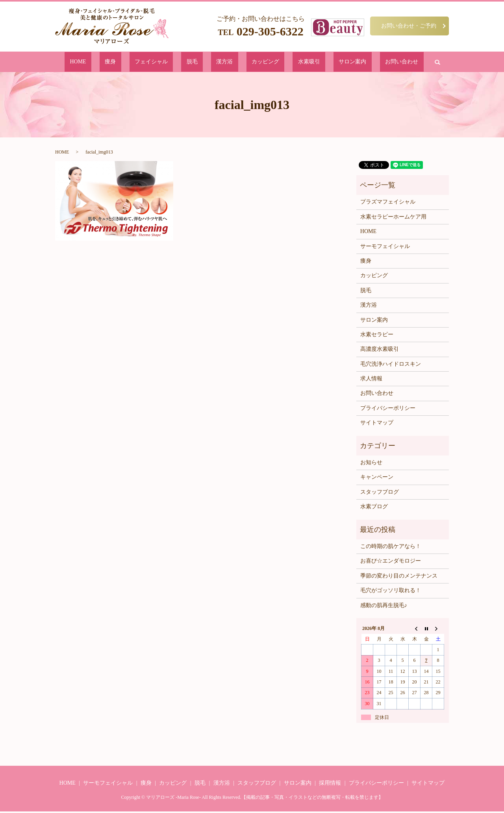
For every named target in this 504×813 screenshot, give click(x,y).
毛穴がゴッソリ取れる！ (391, 592)
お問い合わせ (354, 62)
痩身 (148, 62)
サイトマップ (377, 424)
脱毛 (205, 62)
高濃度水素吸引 (380, 351)
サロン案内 (317, 62)
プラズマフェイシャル (388, 203)
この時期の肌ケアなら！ (391, 548)
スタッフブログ (380, 494)
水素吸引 (286, 62)
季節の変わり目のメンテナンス (399, 577)
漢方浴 (226, 62)
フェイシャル (176, 62)
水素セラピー (377, 336)
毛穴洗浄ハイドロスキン (391, 366)
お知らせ (371, 464)
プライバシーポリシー (388, 410)
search (383, 63)
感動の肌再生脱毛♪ (384, 607)
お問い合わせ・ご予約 (409, 26)
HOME (127, 62)
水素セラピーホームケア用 (393, 218)
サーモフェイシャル (385, 247)
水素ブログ (374, 508)
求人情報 (371, 380)
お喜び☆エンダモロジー (391, 562)
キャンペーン (377, 479)
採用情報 (330, 784)
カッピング (255, 62)
